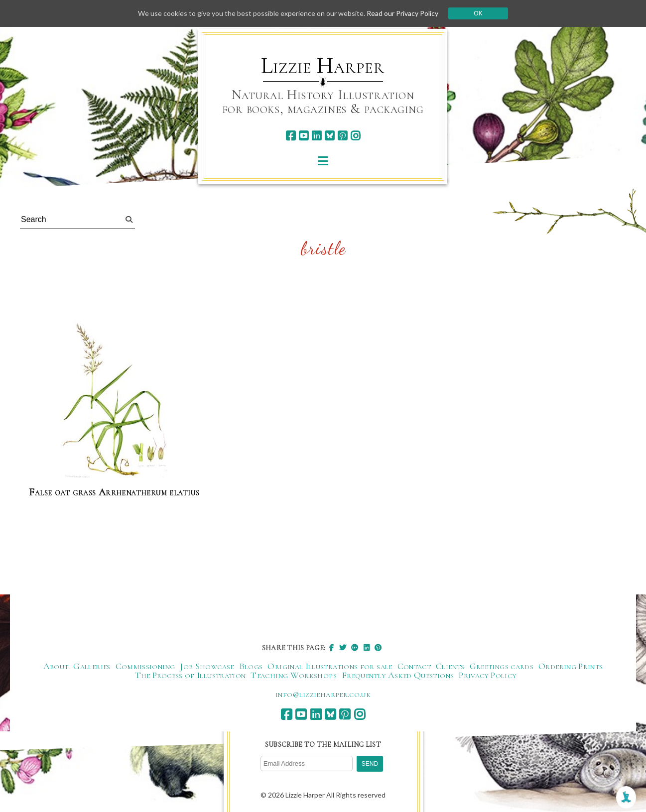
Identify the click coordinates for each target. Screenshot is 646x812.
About (56, 666)
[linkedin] (317, 136)
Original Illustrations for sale (330, 666)
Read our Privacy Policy (402, 13)
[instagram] (355, 136)
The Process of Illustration (191, 675)
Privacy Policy (487, 675)
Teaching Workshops (293, 675)
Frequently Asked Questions (398, 675)
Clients (450, 666)
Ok (478, 13)
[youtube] (304, 136)
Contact (414, 666)
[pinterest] (342, 136)
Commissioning (145, 666)
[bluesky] (329, 136)
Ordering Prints (571, 666)
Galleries (92, 666)
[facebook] (291, 136)
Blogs (251, 666)
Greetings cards (502, 666)
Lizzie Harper (323, 66)
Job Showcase (207, 666)
